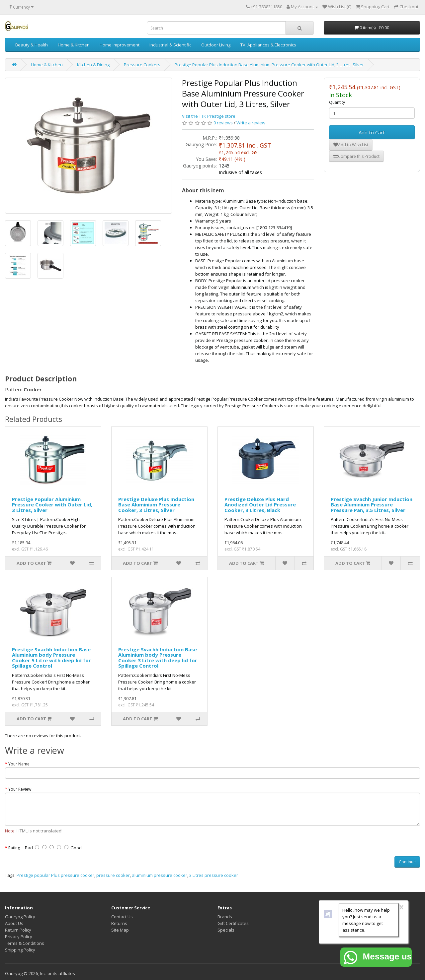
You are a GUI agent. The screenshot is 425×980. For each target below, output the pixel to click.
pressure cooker (113, 875)
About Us (14, 923)
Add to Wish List (351, 145)
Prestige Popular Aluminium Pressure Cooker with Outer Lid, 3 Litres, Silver (52, 505)
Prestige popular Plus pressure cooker (55, 875)
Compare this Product (356, 156)
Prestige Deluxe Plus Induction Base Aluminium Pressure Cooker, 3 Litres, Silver (156, 505)
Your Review (20, 789)
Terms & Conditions (25, 943)
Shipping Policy (20, 950)
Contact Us (122, 917)
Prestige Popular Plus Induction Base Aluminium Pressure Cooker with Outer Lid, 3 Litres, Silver (269, 65)
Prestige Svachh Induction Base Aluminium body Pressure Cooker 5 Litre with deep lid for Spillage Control (51, 658)
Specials (226, 930)
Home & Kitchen (74, 45)
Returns (119, 923)
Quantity (337, 102)
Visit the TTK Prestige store (209, 116)
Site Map (120, 930)
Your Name (19, 764)
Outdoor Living (216, 45)
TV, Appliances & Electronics (268, 45)
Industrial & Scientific (170, 45)
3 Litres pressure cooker (214, 875)
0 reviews (223, 123)
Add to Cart (372, 132)
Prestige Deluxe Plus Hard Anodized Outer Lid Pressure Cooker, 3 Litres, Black (260, 505)
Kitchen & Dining (93, 65)
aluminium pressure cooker (160, 875)
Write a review (251, 123)
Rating (14, 848)
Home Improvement (120, 45)
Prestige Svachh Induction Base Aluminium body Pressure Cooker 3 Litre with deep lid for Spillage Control (158, 658)
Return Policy (18, 930)
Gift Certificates (233, 923)
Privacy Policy (19, 937)
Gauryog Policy (20, 917)
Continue (407, 862)
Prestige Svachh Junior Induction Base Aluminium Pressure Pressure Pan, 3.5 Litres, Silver (372, 505)
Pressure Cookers (142, 65)
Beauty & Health (32, 45)
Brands (225, 917)
